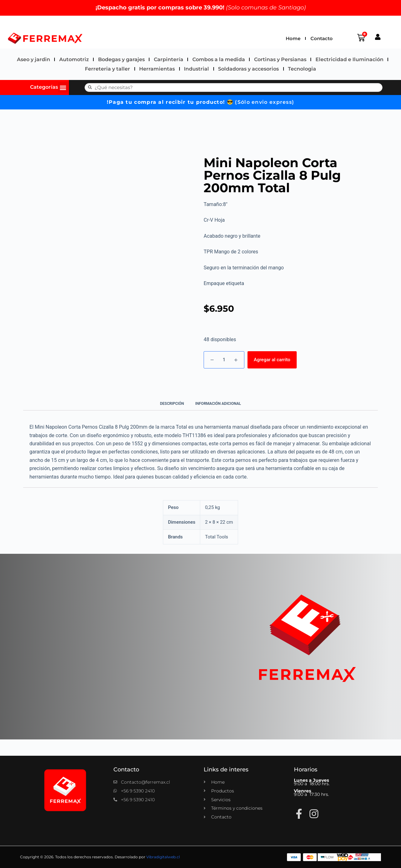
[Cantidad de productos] (224, 360)
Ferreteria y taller (107, 69)
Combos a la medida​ (219, 59)
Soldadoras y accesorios (248, 69)
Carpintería (169, 59)
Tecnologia (302, 69)
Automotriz (74, 59)
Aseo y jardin (34, 59)
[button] (63, 87)
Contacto (322, 38)
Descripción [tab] (172, 404)
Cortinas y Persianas (280, 59)
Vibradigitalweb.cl (163, 857)
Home (293, 38)
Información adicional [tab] (218, 404)
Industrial (196, 69)
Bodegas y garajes (121, 59)
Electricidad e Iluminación (349, 59)
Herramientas (157, 69)
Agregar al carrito (272, 360)
